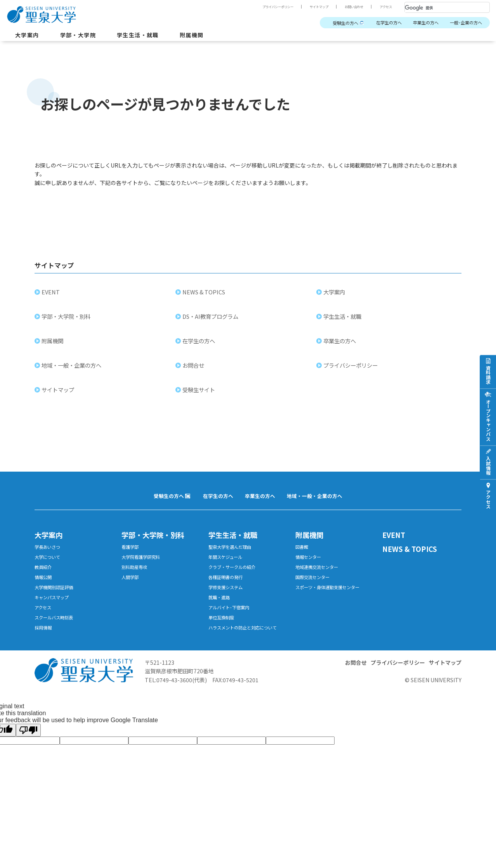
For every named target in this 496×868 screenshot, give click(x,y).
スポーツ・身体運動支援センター (333, 599)
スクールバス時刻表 (57, 633)
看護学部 (132, 554)
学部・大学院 (84, 36)
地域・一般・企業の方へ (73, 371)
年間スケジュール (228, 566)
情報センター (310, 566)
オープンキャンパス (488, 420)
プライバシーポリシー (262, 7)
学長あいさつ (50, 554)
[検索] (438, 8)
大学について (50, 566)
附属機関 (208, 36)
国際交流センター (316, 588)
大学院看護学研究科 (144, 566)
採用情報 (45, 644)
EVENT (52, 297)
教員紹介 (45, 577)
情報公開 (45, 588)
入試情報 (488, 465)
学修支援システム (229, 599)
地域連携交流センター (321, 577)
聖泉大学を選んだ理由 (234, 554)
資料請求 (488, 375)
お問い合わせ (349, 7)
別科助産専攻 (137, 577)
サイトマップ (309, 7)
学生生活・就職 (149, 36)
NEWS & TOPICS (205, 297)
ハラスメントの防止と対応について (246, 648)
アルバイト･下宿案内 (232, 622)
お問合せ (194, 371)
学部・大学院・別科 (67, 322)
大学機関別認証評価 (57, 599)
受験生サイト (200, 395)
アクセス (384, 7)
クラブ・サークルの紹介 (236, 577)
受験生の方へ (328, 23)
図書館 (303, 554)
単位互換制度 (224, 633)
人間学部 (132, 588)
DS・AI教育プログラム (212, 322)
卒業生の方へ (418, 23)
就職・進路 (221, 611)
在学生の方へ (376, 23)
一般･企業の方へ (463, 23)
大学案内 (29, 36)
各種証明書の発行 (229, 588)
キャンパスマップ (55, 611)
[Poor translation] (28, 755)
